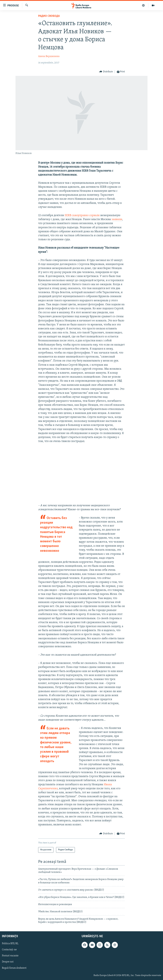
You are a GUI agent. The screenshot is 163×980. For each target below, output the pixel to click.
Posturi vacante (10, 956)
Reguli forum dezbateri (14, 968)
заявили (117, 219)
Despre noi (8, 962)
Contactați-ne (9, 950)
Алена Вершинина (49, 56)
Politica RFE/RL (10, 944)
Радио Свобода (49, 16)
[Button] (106, 72)
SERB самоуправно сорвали (82, 215)
